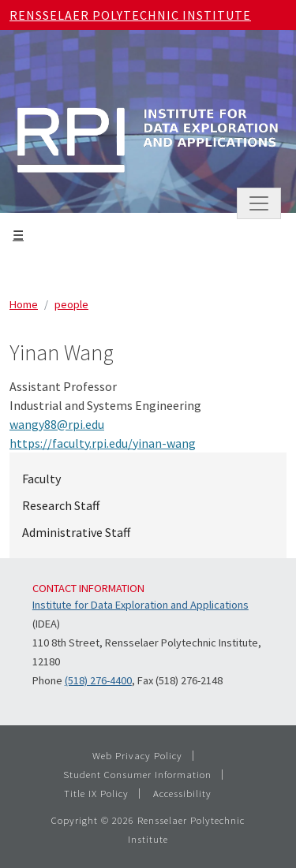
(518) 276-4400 (98, 680)
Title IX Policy (96, 793)
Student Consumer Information (137, 774)
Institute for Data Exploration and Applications (141, 605)
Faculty (41, 479)
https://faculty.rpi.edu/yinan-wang (103, 443)
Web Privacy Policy (137, 755)
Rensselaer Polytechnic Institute (130, 15)
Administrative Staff (76, 532)
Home (24, 304)
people (71, 304)
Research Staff (61, 505)
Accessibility (182, 793)
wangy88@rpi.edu (57, 424)
